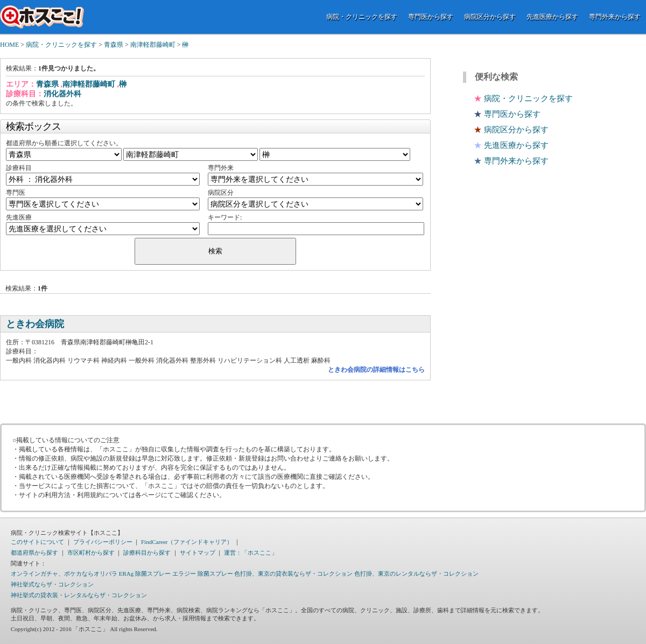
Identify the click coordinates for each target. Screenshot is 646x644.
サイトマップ (198, 553)
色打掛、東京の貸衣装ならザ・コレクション (293, 574)
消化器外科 (62, 94)
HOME (9, 45)
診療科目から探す (147, 553)
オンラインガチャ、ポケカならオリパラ (64, 574)
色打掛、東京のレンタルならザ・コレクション (416, 574)
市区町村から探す (91, 553)
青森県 (114, 45)
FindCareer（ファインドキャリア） (187, 542)
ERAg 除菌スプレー (145, 574)
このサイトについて (37, 542)
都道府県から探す (34, 553)
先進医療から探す (552, 17)
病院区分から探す (490, 17)
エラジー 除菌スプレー (203, 574)
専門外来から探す (615, 17)
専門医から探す (431, 17)
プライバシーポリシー (103, 542)
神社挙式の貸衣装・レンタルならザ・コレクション (79, 595)
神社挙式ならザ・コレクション (52, 584)
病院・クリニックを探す (362, 17)
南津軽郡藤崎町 (153, 45)
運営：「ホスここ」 (251, 553)
